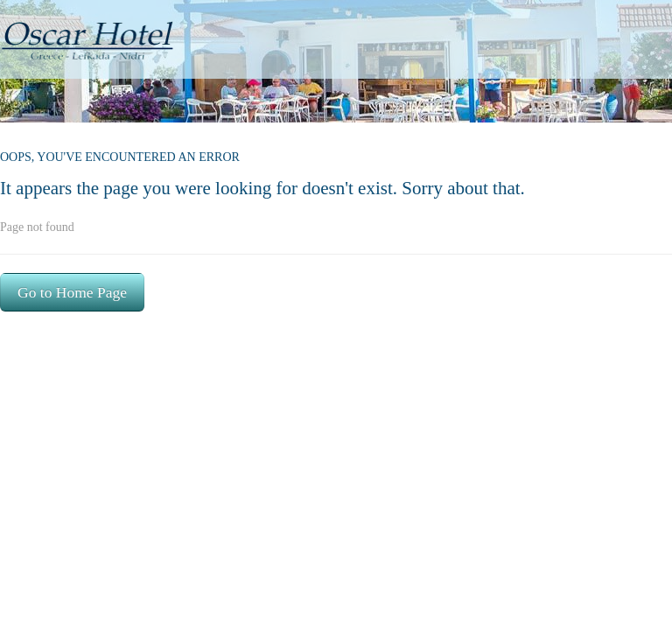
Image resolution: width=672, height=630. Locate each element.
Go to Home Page (72, 292)
